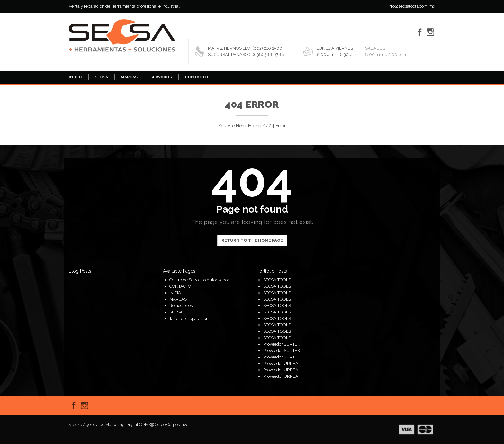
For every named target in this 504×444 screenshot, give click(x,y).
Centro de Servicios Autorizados (199, 280)
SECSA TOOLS (277, 280)
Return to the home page (252, 240)
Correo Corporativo (171, 425)
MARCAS (129, 77)
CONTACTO (197, 77)
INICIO (75, 77)
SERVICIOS (161, 77)
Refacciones (181, 306)
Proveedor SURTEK (282, 344)
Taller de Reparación (189, 318)
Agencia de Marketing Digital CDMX (117, 425)
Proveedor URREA (281, 363)
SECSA (101, 77)
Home (255, 126)
